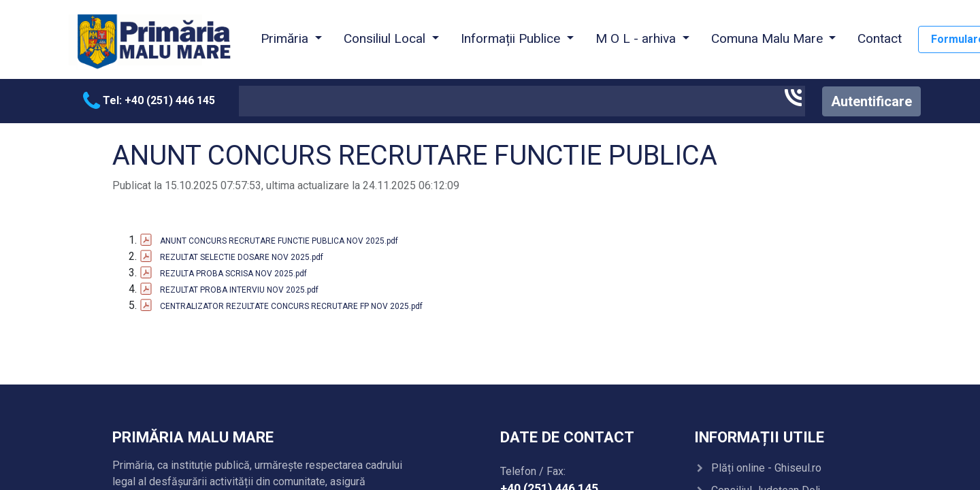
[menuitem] (880, 39)
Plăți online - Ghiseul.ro (766, 468)
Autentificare (871, 101)
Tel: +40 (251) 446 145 (149, 100)
